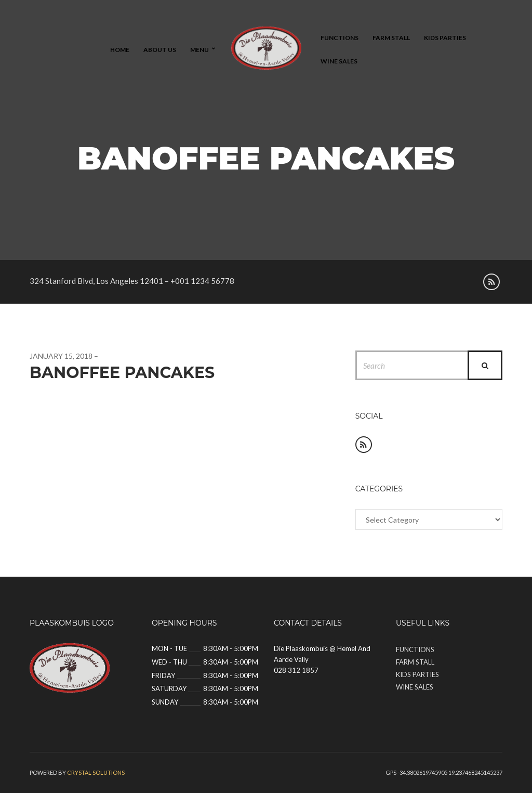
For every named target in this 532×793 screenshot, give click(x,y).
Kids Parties (445, 38)
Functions (340, 38)
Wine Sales (339, 61)
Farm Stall (391, 38)
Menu (199, 50)
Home (120, 50)
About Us (160, 50)
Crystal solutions (96, 772)
